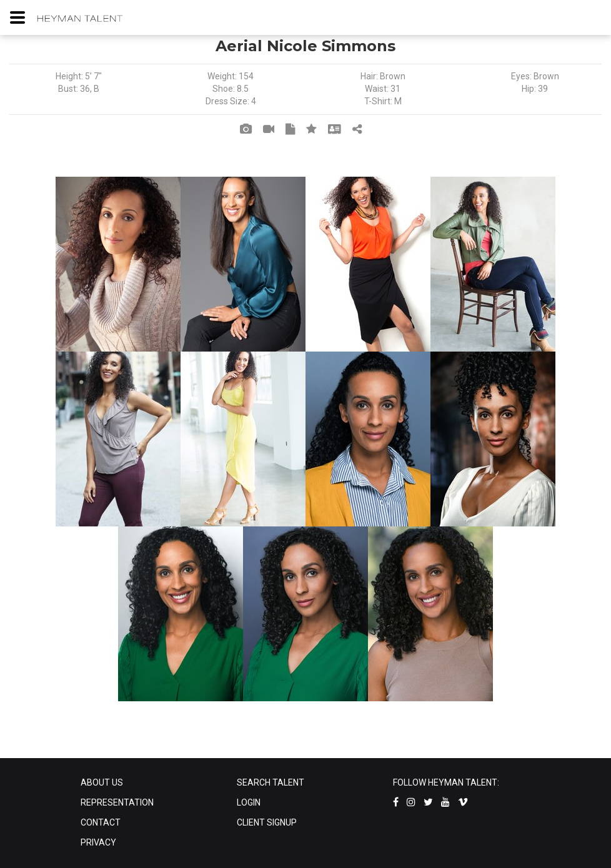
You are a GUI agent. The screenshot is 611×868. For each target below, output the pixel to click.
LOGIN (249, 802)
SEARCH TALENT (271, 782)
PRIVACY (98, 842)
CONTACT (101, 822)
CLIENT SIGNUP (267, 822)
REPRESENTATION (117, 802)
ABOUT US (102, 782)
